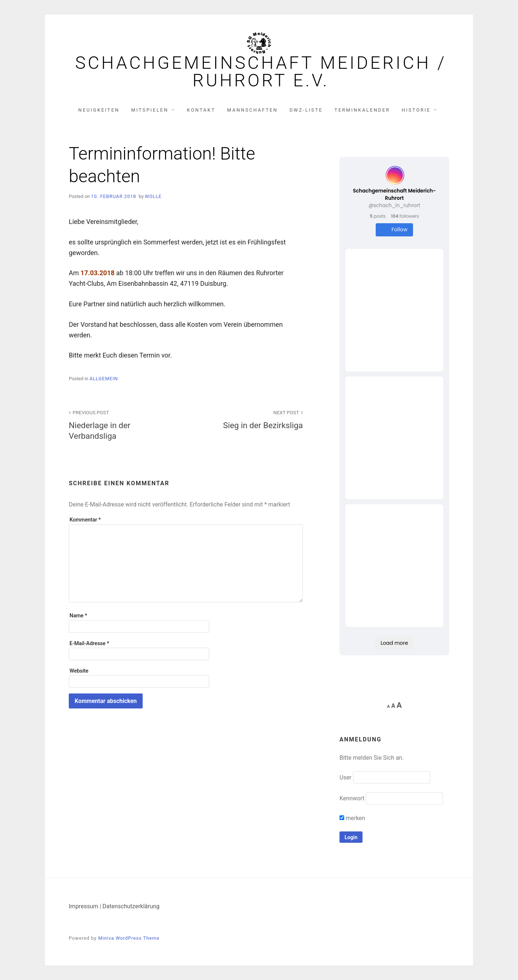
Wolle (153, 196)
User (346, 777)
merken (352, 818)
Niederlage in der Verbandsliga (123, 424)
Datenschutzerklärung (131, 906)
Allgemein (104, 379)
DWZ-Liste (306, 110)
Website (79, 671)
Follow (394, 230)
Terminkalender (362, 110)
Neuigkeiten (99, 110)
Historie (416, 110)
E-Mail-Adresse (89, 644)
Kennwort (352, 798)
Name (78, 616)
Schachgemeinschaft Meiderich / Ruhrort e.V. (261, 72)
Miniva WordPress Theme (129, 938)
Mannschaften (253, 110)
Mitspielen (150, 110)
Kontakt (201, 110)
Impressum (84, 906)
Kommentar (85, 520)
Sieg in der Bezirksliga (248, 419)
